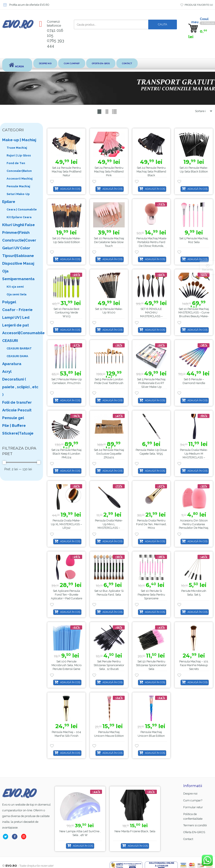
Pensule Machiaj (18, 186)
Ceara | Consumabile (22, 209)
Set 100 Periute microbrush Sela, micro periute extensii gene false (67, 667)
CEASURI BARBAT (19, 348)
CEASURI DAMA (17, 356)
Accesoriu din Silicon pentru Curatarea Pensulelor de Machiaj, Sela (194, 526)
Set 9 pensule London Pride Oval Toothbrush (109, 381)
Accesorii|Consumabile (20, 333)
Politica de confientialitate (193, 816)
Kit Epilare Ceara (19, 217)
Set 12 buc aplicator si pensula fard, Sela (109, 593)
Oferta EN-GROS (109, 64)
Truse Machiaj (17, 148)
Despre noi (48, 64)
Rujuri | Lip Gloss (19, 155)
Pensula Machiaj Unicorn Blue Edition (151, 734)
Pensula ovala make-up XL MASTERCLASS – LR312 (66, 524)
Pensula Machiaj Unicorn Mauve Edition (109, 734)
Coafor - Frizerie (17, 310)
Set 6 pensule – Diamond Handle (194, 381)
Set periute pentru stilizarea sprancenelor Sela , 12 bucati (109, 665)
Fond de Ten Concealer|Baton (19, 167)
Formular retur (193, 807)
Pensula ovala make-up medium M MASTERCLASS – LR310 (194, 456)
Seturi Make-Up (18, 194)
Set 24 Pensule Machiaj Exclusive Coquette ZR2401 (109, 454)
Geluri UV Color (16, 248)
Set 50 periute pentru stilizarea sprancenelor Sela (151, 665)
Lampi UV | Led (16, 317)
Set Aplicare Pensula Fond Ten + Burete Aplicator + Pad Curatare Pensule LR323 (67, 597)
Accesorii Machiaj (20, 179)
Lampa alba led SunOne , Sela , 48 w (138, 833)
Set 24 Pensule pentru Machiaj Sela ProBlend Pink (109, 172)
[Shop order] (202, 111)
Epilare (9, 202)
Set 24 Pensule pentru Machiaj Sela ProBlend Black (151, 172)
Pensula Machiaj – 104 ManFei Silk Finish (66, 734)
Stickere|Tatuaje (18, 433)
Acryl (7, 371)
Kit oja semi (15, 287)
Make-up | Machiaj (19, 140)
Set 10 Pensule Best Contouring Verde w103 (66, 313)
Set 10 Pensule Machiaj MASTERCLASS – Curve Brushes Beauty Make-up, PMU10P (194, 315)
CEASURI (10, 341)
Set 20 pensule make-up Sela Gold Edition (66, 240)
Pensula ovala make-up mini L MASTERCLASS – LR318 (109, 526)
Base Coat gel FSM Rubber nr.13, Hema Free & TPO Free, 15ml (81, 835)
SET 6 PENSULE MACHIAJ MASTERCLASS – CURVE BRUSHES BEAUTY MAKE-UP (151, 316)
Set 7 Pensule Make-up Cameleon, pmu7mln (67, 381)
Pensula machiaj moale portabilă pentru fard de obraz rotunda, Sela (151, 244)
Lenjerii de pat (16, 325)
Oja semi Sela (17, 294)
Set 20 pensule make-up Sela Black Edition (194, 170)
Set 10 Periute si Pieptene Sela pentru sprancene (151, 595)
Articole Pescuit (17, 410)
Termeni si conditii (195, 826)
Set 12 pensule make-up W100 (109, 311)
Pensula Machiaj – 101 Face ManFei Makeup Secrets (194, 665)
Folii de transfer (17, 402)
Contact (140, 64)
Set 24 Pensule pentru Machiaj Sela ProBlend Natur (67, 172)
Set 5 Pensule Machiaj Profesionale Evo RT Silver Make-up (151, 383)
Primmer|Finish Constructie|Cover (19, 236)
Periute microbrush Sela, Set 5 (194, 593)
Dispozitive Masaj (18, 263)
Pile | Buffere (14, 426)
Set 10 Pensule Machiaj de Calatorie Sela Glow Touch (109, 242)
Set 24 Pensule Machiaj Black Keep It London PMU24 (66, 454)
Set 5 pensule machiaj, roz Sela (194, 240)
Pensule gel (13, 418)
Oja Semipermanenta (18, 275)
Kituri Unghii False (19, 225)
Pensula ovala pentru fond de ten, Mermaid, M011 (151, 524)
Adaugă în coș (70, 189)
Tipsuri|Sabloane (18, 256)
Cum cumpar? (77, 64)
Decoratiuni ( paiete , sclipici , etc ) (20, 387)
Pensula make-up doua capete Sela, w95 (151, 452)
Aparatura (12, 364)
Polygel (9, 302)
